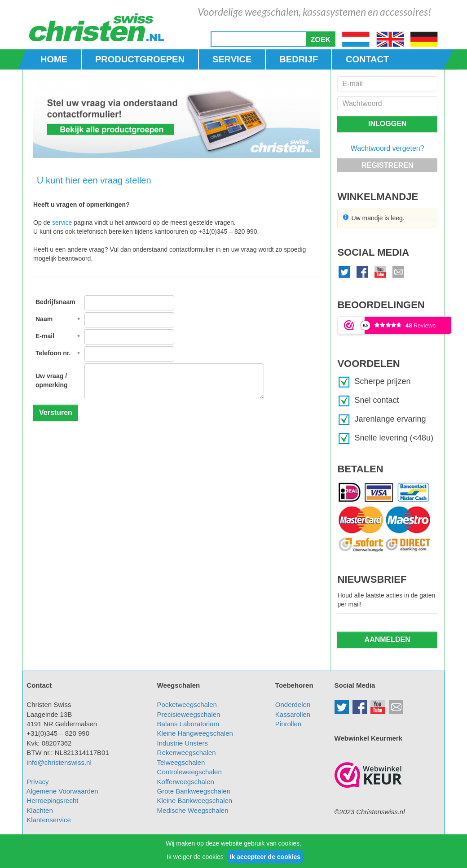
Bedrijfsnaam (55, 302)
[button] (321, 39)
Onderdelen (293, 704)
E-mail (45, 336)
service (62, 222)
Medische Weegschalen (193, 810)
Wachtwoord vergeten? (388, 148)
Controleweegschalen (189, 772)
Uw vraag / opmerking (52, 380)
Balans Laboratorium (188, 724)
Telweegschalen (181, 762)
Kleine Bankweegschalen (195, 800)
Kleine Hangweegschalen (195, 733)
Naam (44, 319)
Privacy (37, 782)
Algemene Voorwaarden (62, 791)
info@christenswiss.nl (59, 762)
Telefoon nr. (53, 353)
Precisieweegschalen (189, 714)
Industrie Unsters (183, 743)
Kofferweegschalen (186, 782)
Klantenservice (48, 820)
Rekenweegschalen (187, 752)
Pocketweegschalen (187, 704)
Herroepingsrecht (52, 800)
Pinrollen (288, 724)
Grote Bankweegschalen (194, 791)
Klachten (40, 810)
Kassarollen (293, 714)
